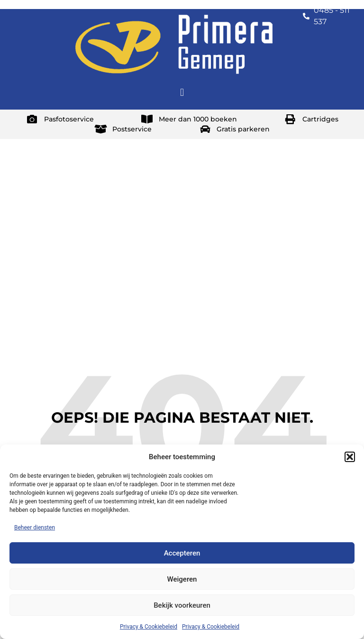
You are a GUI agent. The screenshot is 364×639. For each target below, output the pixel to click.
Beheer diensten (35, 528)
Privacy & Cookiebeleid (149, 627)
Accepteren (182, 553)
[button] (350, 457)
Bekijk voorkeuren (182, 605)
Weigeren (182, 579)
